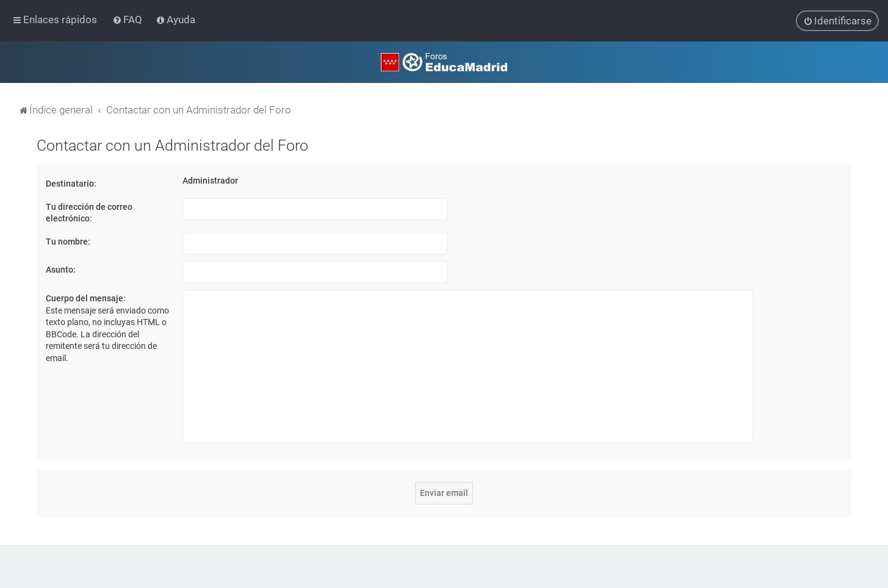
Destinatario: (71, 183)
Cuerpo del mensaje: (86, 298)
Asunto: (61, 270)
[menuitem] (128, 20)
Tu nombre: (68, 241)
